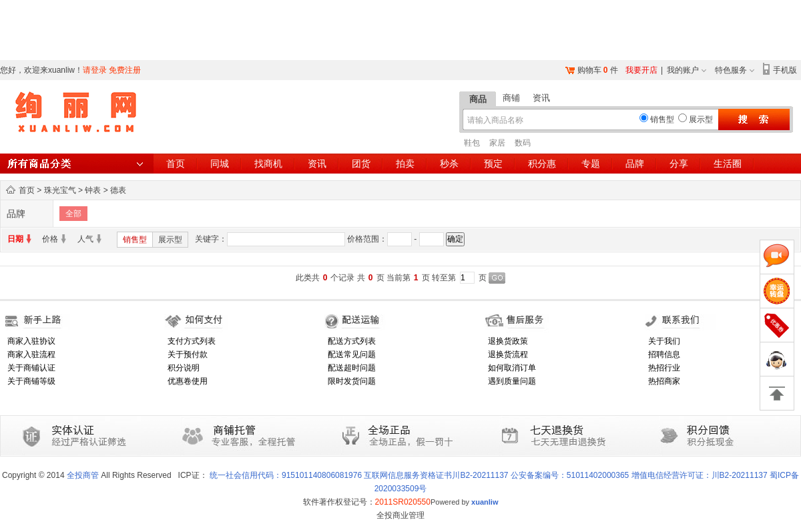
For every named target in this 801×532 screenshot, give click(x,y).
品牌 (635, 164)
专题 (591, 164)
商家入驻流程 (31, 354)
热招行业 (664, 368)
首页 (176, 164)
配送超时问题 (352, 368)
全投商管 (83, 475)
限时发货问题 (352, 381)
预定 (493, 164)
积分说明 (184, 368)
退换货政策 (508, 341)
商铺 (511, 98)
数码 (523, 143)
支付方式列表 (192, 341)
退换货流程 (508, 354)
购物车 (589, 70)
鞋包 (472, 143)
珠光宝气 (60, 190)
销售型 (135, 240)
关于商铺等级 (31, 381)
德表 (118, 190)
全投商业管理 (400, 515)
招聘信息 (664, 354)
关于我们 (664, 341)
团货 (361, 164)
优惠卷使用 (188, 381)
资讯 (541, 98)
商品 (478, 99)
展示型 (170, 240)
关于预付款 (188, 354)
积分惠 (542, 164)
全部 (73, 214)
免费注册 (125, 70)
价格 (50, 239)
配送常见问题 (352, 354)
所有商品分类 (77, 164)
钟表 (93, 190)
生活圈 (728, 164)
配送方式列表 (352, 341)
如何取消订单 (512, 368)
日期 (15, 239)
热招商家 (664, 381)
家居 (497, 143)
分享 (679, 164)
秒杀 (449, 164)
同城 (220, 164)
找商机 (268, 164)
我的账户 (683, 70)
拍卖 (405, 164)
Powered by (465, 502)
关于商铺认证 (31, 368)
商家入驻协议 (31, 341)
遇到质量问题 (512, 381)
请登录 (95, 70)
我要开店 (641, 70)
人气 (85, 239)
